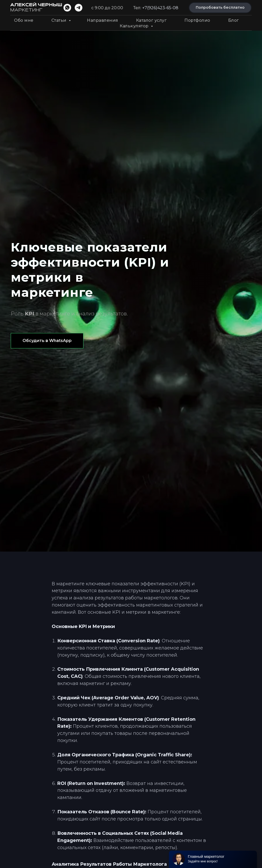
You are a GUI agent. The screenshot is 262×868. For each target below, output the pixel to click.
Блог (234, 20)
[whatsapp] (67, 8)
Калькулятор (135, 26)
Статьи (60, 20)
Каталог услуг (151, 20)
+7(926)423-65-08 (160, 8)
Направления (103, 20)
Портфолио (197, 20)
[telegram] (79, 8)
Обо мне (24, 20)
